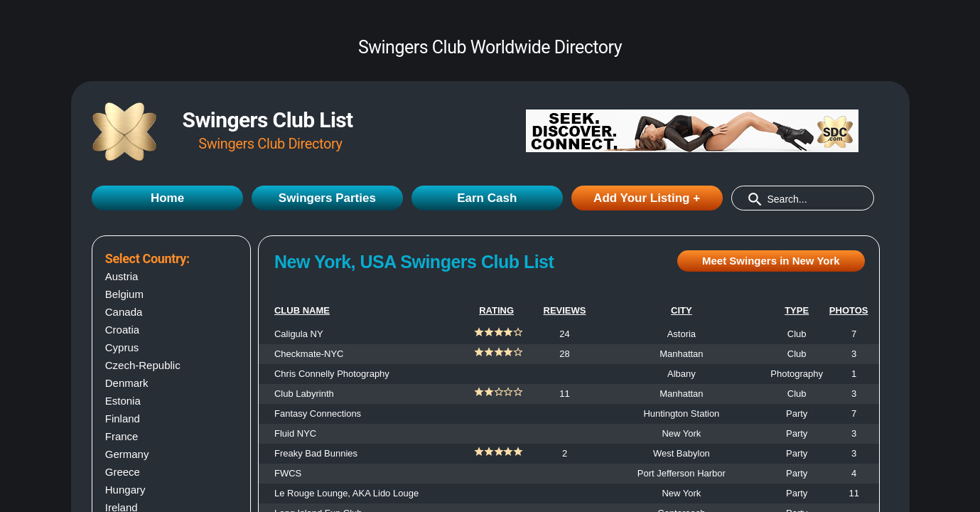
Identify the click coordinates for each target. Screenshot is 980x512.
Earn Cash (487, 198)
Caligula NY (299, 334)
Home (167, 198)
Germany (127, 454)
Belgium (124, 294)
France (122, 436)
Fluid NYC (295, 433)
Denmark (127, 383)
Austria (122, 276)
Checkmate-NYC (309, 354)
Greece (123, 472)
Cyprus (122, 347)
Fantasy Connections (318, 414)
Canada (124, 312)
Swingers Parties (327, 198)
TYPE (797, 310)
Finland (123, 418)
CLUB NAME (302, 310)
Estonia (123, 401)
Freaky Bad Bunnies (316, 453)
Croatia (122, 330)
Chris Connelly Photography (332, 374)
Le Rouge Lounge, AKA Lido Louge (346, 493)
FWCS (288, 473)
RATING (496, 310)
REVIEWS (565, 310)
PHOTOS (849, 310)
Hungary (125, 490)
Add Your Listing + (647, 198)
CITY (682, 310)
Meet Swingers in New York (771, 261)
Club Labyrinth (304, 394)
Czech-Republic (143, 365)
